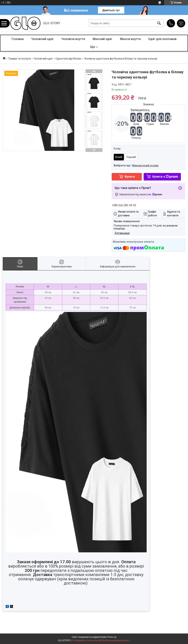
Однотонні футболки (68, 59)
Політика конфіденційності (116, 640)
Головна (18, 39)
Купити (130, 177)
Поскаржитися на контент (86, 640)
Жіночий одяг (102, 39)
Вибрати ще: (136, 165)
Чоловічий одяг (42, 39)
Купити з (165, 177)
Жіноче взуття (130, 39)
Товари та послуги (19, 59)
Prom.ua (112, 637)
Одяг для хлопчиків (162, 39)
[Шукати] (159, 23)
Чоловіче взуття (73, 39)
